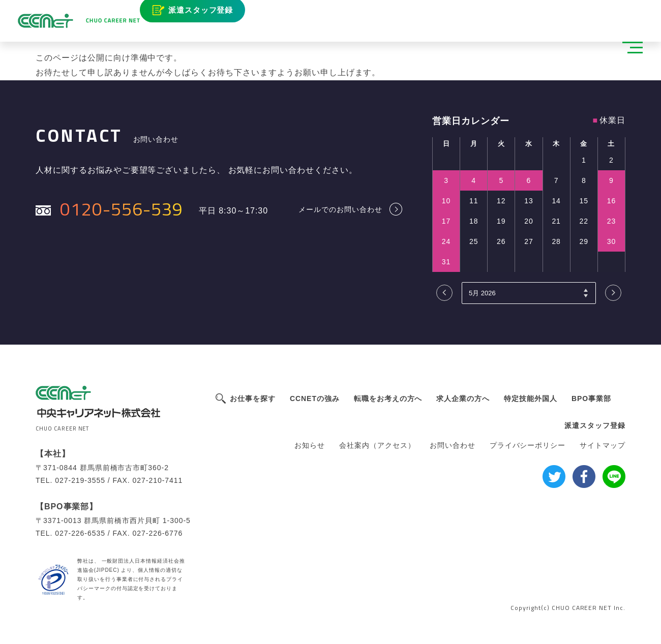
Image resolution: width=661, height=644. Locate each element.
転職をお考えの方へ (388, 398)
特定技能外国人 (531, 398)
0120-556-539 (122, 209)
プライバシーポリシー (528, 445)
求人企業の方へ (463, 398)
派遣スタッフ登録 (208, 14)
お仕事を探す (253, 398)
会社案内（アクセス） (377, 445)
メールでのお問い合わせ (340, 209)
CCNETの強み (315, 398)
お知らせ (310, 445)
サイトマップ (603, 445)
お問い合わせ (453, 445)
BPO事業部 (591, 398)
